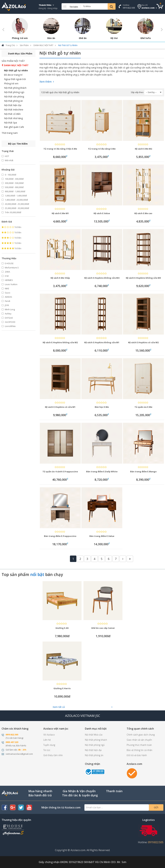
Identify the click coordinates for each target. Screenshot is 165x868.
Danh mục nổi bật (96, 729)
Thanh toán (114, 791)
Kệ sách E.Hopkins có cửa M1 (60, 407)
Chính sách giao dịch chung (141, 735)
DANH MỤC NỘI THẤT (16, 65)
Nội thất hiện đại (13, 105)
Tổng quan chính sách (140, 729)
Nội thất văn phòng (14, 97)
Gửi (156, 807)
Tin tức (47, 750)
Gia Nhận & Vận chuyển (79, 791)
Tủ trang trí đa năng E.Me (102, 149)
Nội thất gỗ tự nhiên (16, 70)
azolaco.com (148, 8)
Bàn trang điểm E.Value (102, 536)
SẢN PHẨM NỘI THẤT (13, 61)
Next (162, 29)
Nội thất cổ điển (12, 114)
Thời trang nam (10, 133)
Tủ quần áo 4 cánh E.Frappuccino (60, 472)
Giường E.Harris (62, 688)
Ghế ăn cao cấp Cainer (103, 628)
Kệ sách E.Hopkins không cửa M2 (60, 342)
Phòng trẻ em (20, 38)
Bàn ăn (51, 38)
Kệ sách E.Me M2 (143, 149)
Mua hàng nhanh (40, 791)
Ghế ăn (83, 38)
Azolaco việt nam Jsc (56, 729)
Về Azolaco (49, 735)
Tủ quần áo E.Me (143, 407)
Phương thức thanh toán (139, 745)
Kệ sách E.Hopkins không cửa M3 (143, 278)
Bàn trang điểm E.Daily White (102, 472)
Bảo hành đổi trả (40, 795)
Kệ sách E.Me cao (143, 213)
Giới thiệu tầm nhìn (53, 755)
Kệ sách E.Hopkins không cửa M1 (102, 342)
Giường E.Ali (62, 628)
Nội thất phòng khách (15, 88)
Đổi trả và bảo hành (137, 755)
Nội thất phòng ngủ (14, 92)
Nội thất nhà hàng (13, 118)
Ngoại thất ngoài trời (15, 79)
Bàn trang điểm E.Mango (143, 472)
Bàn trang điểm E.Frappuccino (60, 536)
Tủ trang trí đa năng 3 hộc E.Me (60, 149)
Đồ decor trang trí (13, 75)
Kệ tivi (114, 38)
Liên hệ (47, 740)
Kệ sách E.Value (102, 213)
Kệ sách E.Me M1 (60, 213)
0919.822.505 (129, 8)
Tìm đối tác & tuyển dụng (80, 795)
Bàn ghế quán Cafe (14, 127)
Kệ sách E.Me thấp (60, 278)
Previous (3, 29)
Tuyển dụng (49, 745)
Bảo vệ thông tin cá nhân (139, 750)
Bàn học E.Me (102, 407)
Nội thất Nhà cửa (94, 735)
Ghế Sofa (146, 38)
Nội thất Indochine (14, 110)
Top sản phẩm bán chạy (32, 574)
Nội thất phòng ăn (13, 101)
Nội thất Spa (10, 123)
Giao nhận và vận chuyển (139, 740)
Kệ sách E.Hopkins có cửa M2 (143, 342)
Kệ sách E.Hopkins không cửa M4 (102, 278)
